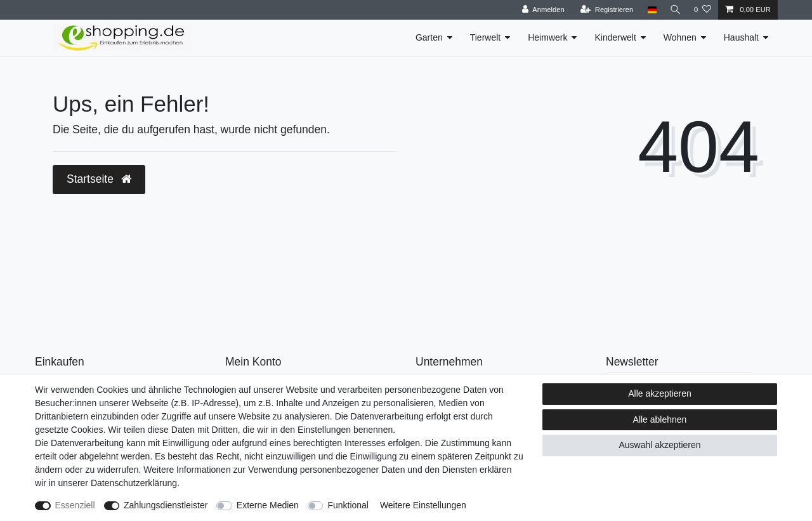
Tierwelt (486, 37)
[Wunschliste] (703, 10)
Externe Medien (268, 505)
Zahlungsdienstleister (166, 505)
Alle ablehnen (660, 419)
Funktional (348, 505)
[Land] (649, 10)
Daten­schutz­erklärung (134, 483)
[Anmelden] (541, 10)
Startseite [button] (99, 179)
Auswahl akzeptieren (659, 445)
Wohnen (680, 37)
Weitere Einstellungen (423, 505)
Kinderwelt (615, 37)
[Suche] (674, 10)
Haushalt (741, 37)
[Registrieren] (604, 10)
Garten (429, 37)
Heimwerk (547, 37)
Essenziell (75, 505)
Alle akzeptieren (660, 393)
